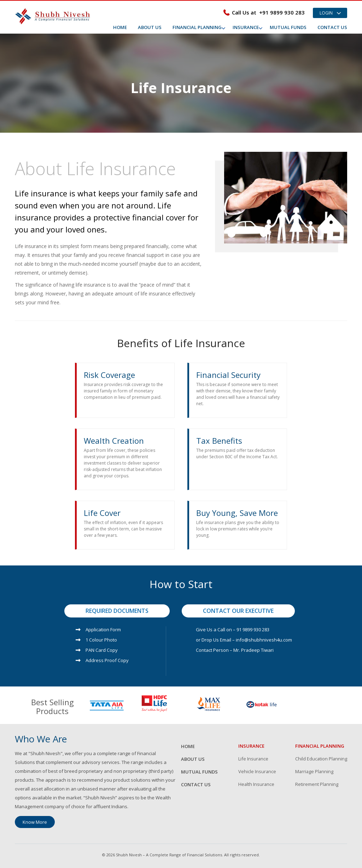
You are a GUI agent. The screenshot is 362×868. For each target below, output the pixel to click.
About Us (150, 27)
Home (120, 27)
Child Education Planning (322, 759)
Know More (35, 822)
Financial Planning (197, 27)
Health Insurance (257, 785)
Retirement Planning (317, 785)
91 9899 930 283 (253, 630)
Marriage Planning (315, 772)
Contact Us (332, 27)
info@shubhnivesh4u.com (264, 640)
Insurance (246, 27)
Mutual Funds (288, 27)
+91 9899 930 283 (282, 12)
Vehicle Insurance (257, 772)
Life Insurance (253, 759)
